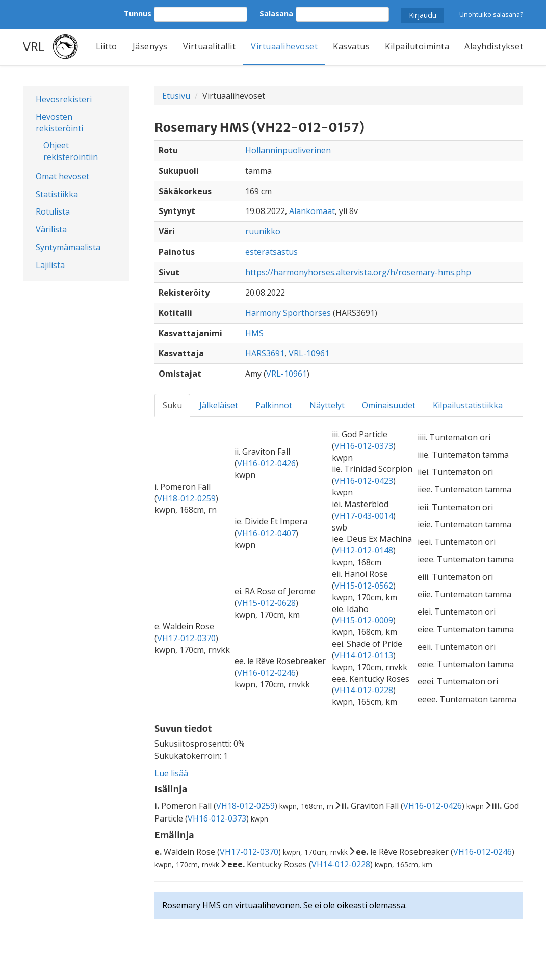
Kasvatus (351, 46)
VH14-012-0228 (364, 690)
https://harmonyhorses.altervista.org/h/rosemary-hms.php (358, 272)
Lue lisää (171, 773)
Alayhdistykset (494, 46)
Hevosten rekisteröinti (59, 123)
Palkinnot (274, 405)
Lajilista (50, 265)
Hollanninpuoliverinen (288, 150)
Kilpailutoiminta (417, 46)
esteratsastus (271, 252)
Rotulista (53, 211)
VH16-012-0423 (364, 481)
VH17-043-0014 (364, 516)
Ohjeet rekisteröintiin (71, 151)
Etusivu (176, 96)
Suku (172, 405)
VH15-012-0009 (364, 620)
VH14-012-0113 (364, 655)
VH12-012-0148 (364, 550)
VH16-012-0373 (364, 446)
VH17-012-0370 (186, 638)
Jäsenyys (150, 46)
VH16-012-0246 (266, 673)
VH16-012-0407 (266, 533)
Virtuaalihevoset (284, 46)
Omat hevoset (62, 176)
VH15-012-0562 (364, 586)
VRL (34, 46)
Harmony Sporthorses (288, 313)
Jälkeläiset (219, 405)
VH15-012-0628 (266, 603)
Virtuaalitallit (210, 46)
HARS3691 (265, 353)
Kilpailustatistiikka (468, 405)
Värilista (51, 229)
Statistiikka (57, 194)
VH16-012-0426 (266, 463)
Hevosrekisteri (64, 99)
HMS (254, 333)
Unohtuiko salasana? (491, 14)
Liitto (107, 46)
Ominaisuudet (389, 405)
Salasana (276, 14)
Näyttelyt (327, 405)
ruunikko (263, 231)
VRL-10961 (309, 353)
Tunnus (138, 14)
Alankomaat (312, 211)
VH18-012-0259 (186, 498)
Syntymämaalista (68, 247)
